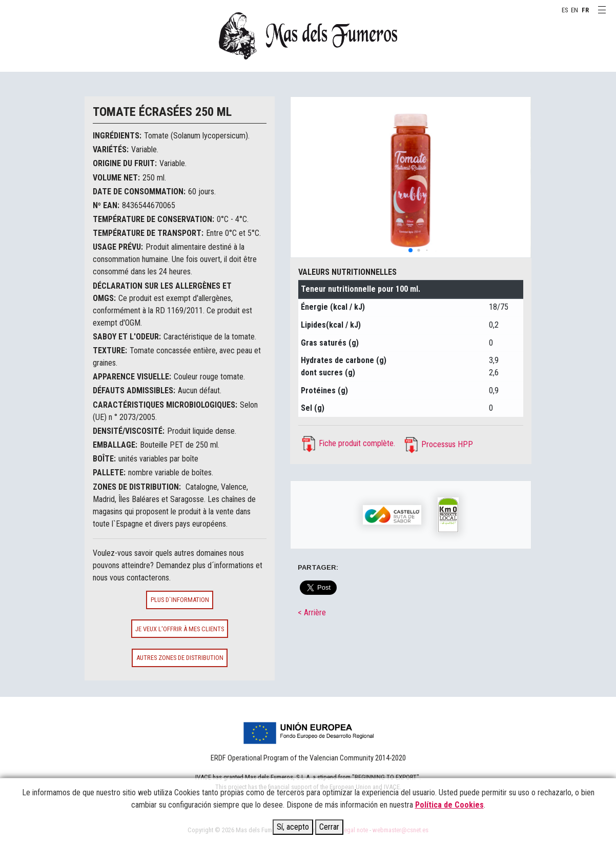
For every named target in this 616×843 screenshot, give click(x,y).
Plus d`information (180, 600)
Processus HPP (447, 444)
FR (585, 10)
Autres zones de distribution (180, 658)
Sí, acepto (293, 827)
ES (565, 10)
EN (574, 10)
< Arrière (312, 613)
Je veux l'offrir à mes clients (180, 629)
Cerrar (329, 827)
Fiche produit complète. (357, 443)
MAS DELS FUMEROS (308, 36)
